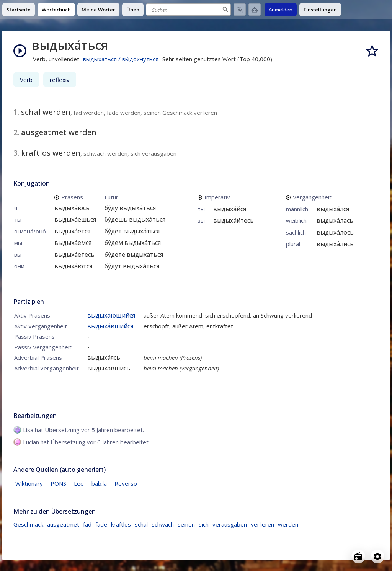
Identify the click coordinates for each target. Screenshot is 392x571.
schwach (163, 524)
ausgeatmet (63, 524)
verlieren (262, 524)
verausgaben (230, 524)
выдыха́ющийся (111, 315)
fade (101, 524)
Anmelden (281, 10)
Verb (26, 80)
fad (87, 524)
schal (141, 524)
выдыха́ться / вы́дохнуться (121, 59)
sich (204, 524)
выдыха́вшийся (110, 326)
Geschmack (28, 524)
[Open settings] (377, 556)
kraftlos (121, 524)
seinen (186, 524)
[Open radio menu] (358, 556)
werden (288, 524)
